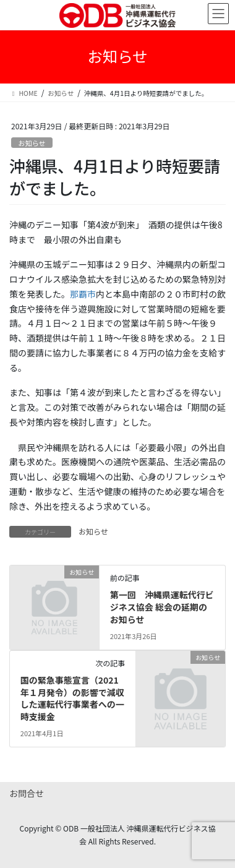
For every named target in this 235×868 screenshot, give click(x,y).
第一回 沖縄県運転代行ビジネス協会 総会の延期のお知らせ (162, 607)
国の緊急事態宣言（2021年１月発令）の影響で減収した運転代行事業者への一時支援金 (72, 698)
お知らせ (32, 143)
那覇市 (83, 294)
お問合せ (27, 793)
